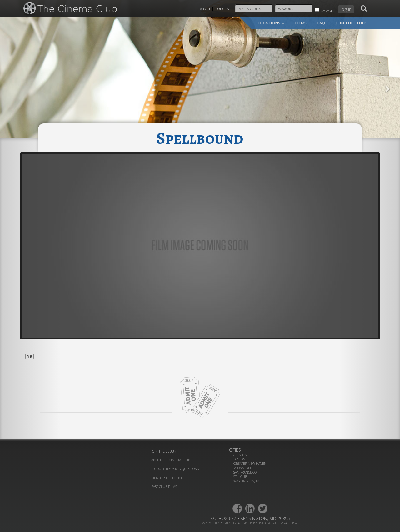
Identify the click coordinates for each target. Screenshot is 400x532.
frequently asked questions (175, 469)
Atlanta (240, 455)
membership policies (168, 478)
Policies (222, 9)
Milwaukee (243, 468)
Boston (239, 459)
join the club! (351, 23)
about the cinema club (171, 460)
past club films (164, 487)
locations (271, 23)
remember (325, 10)
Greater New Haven (250, 464)
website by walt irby (283, 523)
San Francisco (245, 472)
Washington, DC (247, 481)
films (301, 23)
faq (321, 23)
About (205, 9)
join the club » (164, 451)
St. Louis (240, 477)
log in (346, 9)
